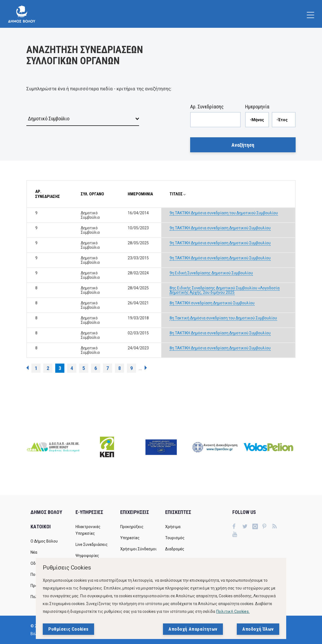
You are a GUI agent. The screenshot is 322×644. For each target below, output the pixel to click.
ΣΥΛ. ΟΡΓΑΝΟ (92, 194)
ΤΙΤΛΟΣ (178, 194)
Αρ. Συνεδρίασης (207, 107)
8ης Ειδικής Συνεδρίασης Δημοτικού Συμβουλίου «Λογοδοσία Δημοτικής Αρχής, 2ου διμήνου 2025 (225, 290)
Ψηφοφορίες (87, 556)
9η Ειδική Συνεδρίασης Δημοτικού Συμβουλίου (211, 273)
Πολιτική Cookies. (233, 611)
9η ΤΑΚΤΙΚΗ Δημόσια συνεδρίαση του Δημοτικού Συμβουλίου (224, 213)
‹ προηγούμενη (27, 368)
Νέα (34, 552)
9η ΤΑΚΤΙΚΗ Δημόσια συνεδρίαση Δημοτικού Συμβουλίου (220, 228)
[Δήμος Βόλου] (22, 14)
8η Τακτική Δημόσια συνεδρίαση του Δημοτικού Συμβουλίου (223, 318)
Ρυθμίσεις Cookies (68, 629)
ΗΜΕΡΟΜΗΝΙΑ (140, 194)
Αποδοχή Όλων (258, 629)
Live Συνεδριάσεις (92, 544)
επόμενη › (146, 368)
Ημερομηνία (257, 107)
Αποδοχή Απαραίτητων (193, 629)
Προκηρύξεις (132, 527)
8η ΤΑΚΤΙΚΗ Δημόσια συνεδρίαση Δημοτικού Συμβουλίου (220, 333)
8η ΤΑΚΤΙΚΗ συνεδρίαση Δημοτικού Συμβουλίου (212, 303)
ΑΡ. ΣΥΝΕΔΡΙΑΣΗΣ (48, 194)
